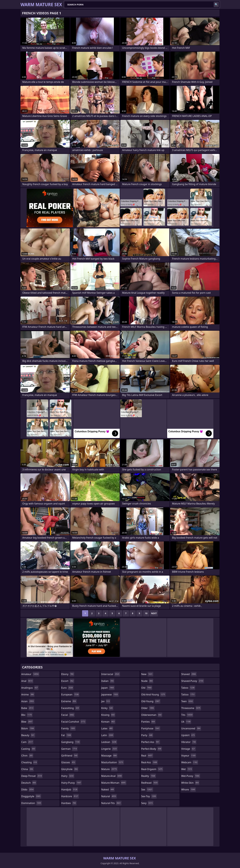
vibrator (189, 742)
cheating (29, 762)
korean (108, 722)
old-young (151, 701)
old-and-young (154, 694)
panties (148, 722)
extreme (69, 701)
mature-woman (114, 783)
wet (187, 769)
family (68, 728)
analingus (30, 688)
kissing (108, 715)
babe (28, 708)
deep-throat (32, 776)
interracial (111, 674)
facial (68, 715)
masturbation (112, 762)
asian (28, 701)
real (147, 756)
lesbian (109, 742)
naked (108, 789)
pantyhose (151, 728)
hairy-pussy (72, 783)
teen (187, 701)
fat (67, 735)
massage (109, 756)
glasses (69, 762)
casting (28, 749)
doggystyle (31, 796)
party (147, 735)
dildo (28, 789)
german (69, 749)
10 (146, 613)
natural (109, 796)
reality (149, 776)
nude (147, 681)
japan (108, 688)
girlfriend (70, 756)
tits (187, 715)
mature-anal (112, 776)
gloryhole (70, 769)
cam (27, 742)
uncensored (191, 728)
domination (32, 803)
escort (68, 681)
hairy (68, 776)
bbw (27, 722)
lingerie (109, 749)
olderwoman (152, 715)
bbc (27, 715)
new (147, 674)
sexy (147, 803)
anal (27, 681)
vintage (188, 749)
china (27, 769)
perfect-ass (151, 742)
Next (154, 613)
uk (186, 722)
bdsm (28, 728)
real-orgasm (152, 769)
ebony (68, 674)
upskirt (188, 735)
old (147, 688)
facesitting (70, 708)
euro (67, 688)
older (148, 708)
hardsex (69, 803)
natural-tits (111, 803)
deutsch (29, 783)
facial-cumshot (74, 722)
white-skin (190, 783)
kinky (107, 708)
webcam (190, 762)
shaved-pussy (192, 681)
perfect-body (152, 749)
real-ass (149, 762)
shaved (189, 674)
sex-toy (149, 796)
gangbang (71, 742)
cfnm (27, 756)
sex (147, 789)
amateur (30, 674)
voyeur (189, 756)
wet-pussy (191, 776)
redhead (150, 783)
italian (108, 681)
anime (28, 694)
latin (108, 735)
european (70, 694)
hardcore (70, 796)
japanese (110, 694)
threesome (191, 708)
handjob (70, 789)
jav (106, 701)
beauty (28, 735)
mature (109, 769)
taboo (188, 688)
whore (188, 789)
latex (107, 728)
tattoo (188, 694)
